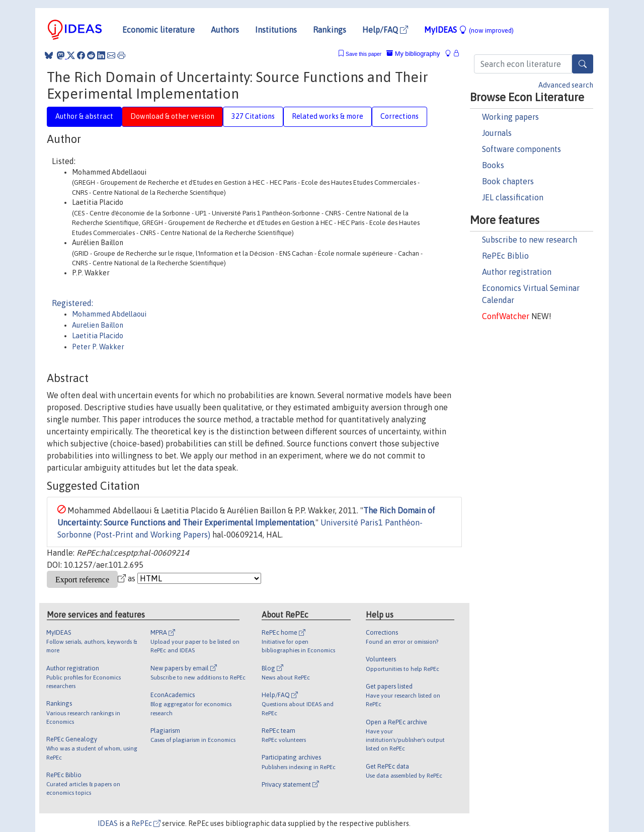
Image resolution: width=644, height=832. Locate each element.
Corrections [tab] (399, 116)
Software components (521, 149)
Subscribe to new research (530, 240)
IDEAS (108, 823)
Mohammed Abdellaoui (109, 314)
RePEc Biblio (505, 256)
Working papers (510, 117)
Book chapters (508, 181)
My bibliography (413, 54)
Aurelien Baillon (98, 325)
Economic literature (158, 30)
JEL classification (513, 197)
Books (493, 165)
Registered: (72, 303)
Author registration (517, 272)
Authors (225, 30)
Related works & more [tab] (328, 116)
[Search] (583, 64)
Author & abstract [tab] (84, 116)
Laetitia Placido (98, 336)
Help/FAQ (385, 30)
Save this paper (364, 54)
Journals (497, 133)
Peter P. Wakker (98, 347)
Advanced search (566, 85)
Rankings (330, 30)
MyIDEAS (469, 30)
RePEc (146, 823)
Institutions (276, 30)
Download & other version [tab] (172, 116)
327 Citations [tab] (253, 116)
